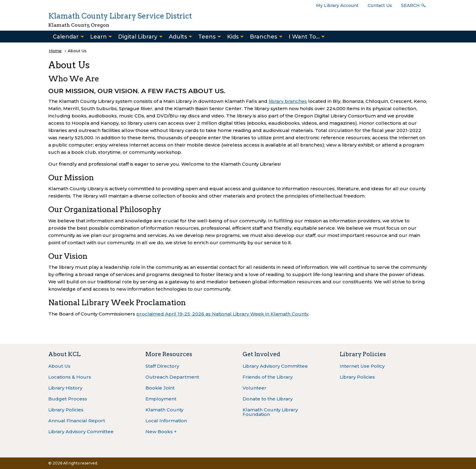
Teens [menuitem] (207, 37)
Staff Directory (162, 366)
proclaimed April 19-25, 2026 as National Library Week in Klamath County (222, 314)
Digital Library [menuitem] (138, 37)
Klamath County (164, 410)
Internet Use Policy (362, 366)
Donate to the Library (268, 399)
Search (410, 5)
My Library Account (337, 5)
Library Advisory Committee (81, 432)
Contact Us (380, 5)
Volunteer (255, 388)
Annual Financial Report (77, 421)
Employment (161, 399)
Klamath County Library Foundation (270, 412)
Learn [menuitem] (99, 37)
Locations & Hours (70, 377)
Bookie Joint (160, 388)
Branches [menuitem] (263, 37)
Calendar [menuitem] (66, 37)
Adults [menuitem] (178, 37)
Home (55, 51)
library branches (288, 101)
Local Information (166, 421)
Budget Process (68, 399)
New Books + (161, 432)
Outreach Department (172, 377)
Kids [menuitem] (233, 37)
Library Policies (66, 410)
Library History (65, 388)
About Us (59, 366)
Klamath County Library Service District (120, 16)
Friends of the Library (268, 377)
